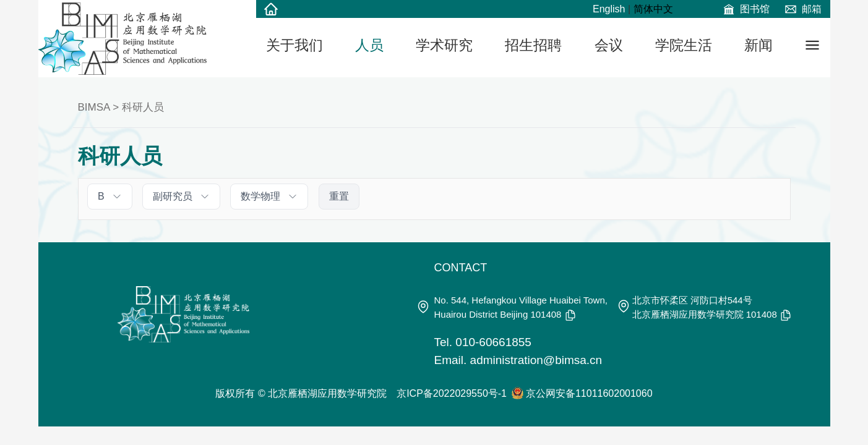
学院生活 (684, 45)
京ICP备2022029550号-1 (452, 393)
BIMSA (94, 107)
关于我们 (294, 45)
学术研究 (444, 45)
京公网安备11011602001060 (589, 393)
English (609, 9)
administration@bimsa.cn (536, 360)
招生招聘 (533, 45)
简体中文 (653, 9)
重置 (339, 196)
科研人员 (143, 107)
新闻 (758, 45)
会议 (609, 45)
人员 (369, 45)
